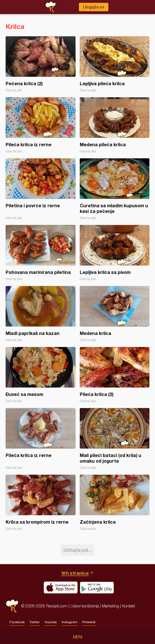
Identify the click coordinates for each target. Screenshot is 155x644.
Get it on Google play (97, 587)
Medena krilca (115, 314)
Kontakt (129, 606)
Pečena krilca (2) (41, 64)
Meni (78, 637)
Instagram (69, 622)
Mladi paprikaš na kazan (41, 314)
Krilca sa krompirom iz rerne (41, 503)
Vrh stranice (75, 573)
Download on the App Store (61, 587)
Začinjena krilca (115, 503)
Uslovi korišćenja (85, 606)
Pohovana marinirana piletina (41, 253)
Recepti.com (12, 606)
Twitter (35, 622)
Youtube (51, 622)
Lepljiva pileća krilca (115, 64)
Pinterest (89, 622)
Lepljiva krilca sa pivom (115, 253)
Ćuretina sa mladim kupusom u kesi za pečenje (115, 189)
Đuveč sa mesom (41, 375)
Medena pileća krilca (115, 125)
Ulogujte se (94, 7)
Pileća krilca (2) (115, 375)
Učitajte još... (77, 550)
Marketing (110, 606)
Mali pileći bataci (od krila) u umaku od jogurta (115, 439)
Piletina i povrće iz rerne (41, 189)
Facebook (17, 622)
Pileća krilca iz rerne (41, 125)
